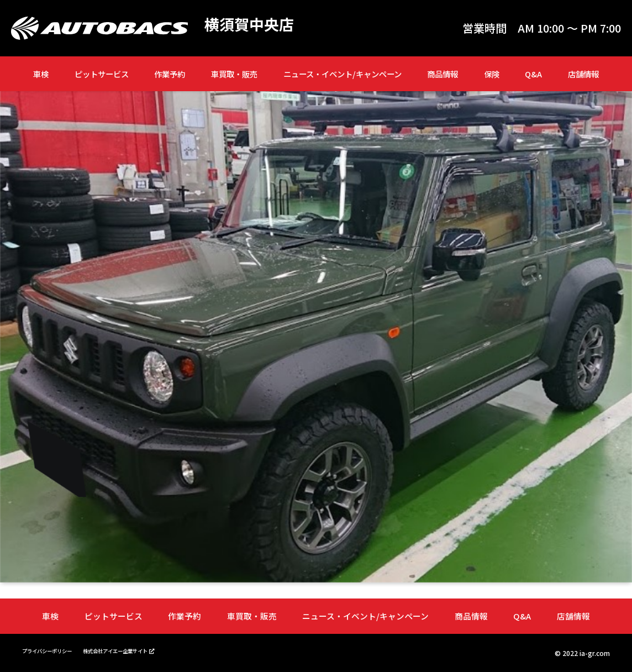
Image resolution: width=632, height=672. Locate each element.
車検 (41, 74)
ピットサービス (102, 74)
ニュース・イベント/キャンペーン (343, 74)
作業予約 (170, 74)
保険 (492, 74)
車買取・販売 (234, 74)
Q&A (533, 74)
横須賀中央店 (254, 25)
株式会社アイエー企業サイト (142, 650)
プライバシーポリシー (55, 650)
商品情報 (443, 74)
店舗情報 (583, 74)
